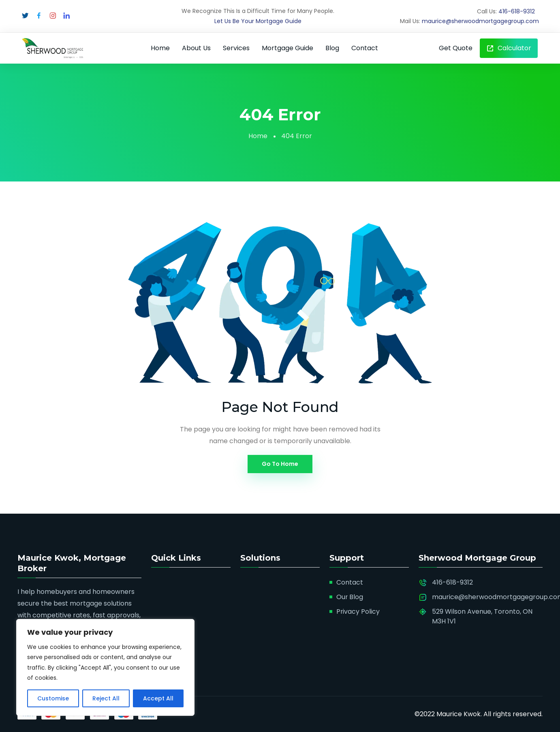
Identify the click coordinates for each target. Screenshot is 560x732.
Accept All (158, 698)
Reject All (106, 698)
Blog (332, 48)
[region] (105, 667)
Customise (53, 698)
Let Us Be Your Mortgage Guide (258, 21)
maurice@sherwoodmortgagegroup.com (480, 21)
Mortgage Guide (287, 48)
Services (236, 48)
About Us (196, 48)
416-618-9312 (517, 11)
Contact (365, 48)
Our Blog (350, 597)
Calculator (509, 48)
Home (160, 48)
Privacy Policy (358, 611)
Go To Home (280, 464)
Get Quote (456, 48)
